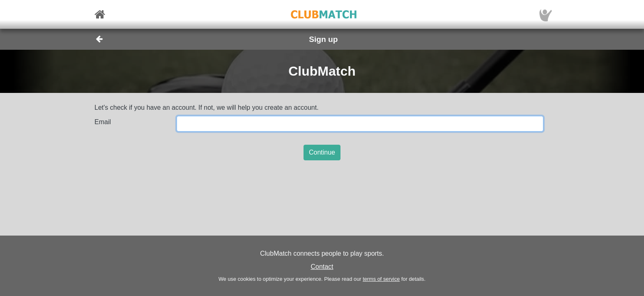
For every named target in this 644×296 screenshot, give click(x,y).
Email (103, 122)
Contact (322, 267)
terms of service (381, 279)
